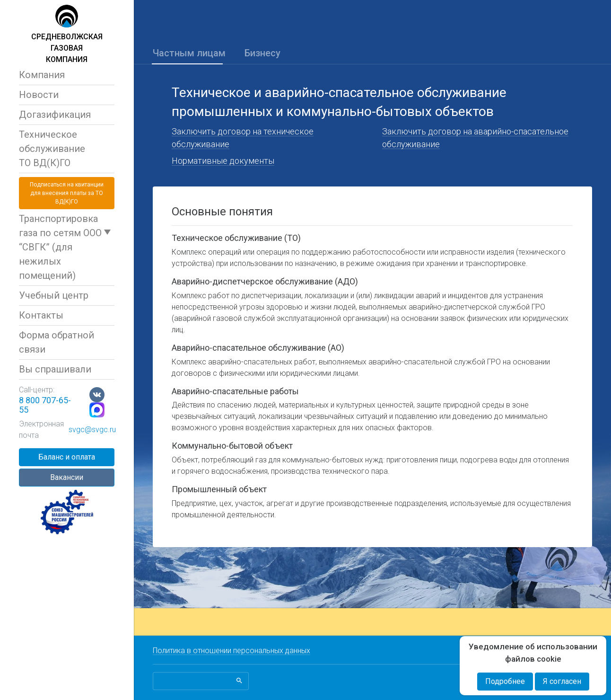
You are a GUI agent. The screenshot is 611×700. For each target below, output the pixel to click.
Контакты (41, 315)
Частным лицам (189, 53)
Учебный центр (54, 295)
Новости (39, 95)
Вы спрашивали (55, 369)
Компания (42, 75)
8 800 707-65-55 (45, 405)
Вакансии (67, 477)
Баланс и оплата (67, 457)
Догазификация (55, 115)
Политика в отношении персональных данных (231, 651)
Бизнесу (262, 53)
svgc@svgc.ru (92, 430)
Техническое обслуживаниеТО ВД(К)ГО (52, 149)
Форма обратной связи (57, 342)
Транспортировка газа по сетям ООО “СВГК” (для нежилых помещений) (60, 247)
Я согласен (562, 681)
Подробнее (505, 681)
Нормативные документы (223, 161)
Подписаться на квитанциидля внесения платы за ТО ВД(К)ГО (67, 193)
